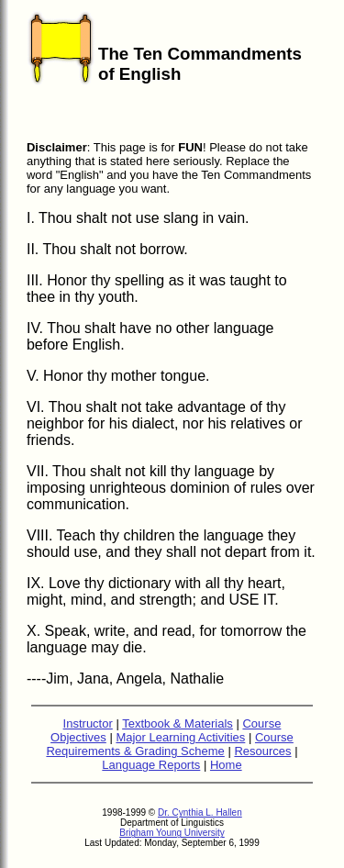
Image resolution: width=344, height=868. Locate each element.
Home (226, 770)
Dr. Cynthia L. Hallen (200, 818)
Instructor (88, 729)
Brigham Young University (172, 838)
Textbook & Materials (178, 729)
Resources (262, 757)
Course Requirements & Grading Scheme (169, 750)
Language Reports (151, 770)
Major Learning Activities (180, 743)
